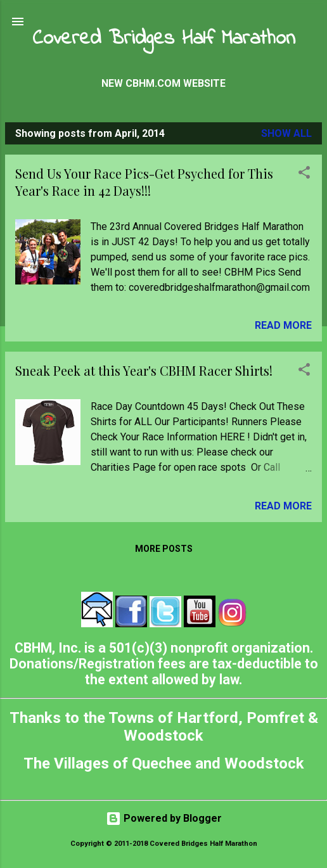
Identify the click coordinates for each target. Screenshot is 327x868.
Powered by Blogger (164, 818)
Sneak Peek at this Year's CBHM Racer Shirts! (144, 370)
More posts (164, 549)
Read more (283, 325)
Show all (286, 133)
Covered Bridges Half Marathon (164, 39)
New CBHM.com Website (163, 83)
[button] (304, 175)
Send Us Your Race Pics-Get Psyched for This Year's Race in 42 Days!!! (144, 182)
